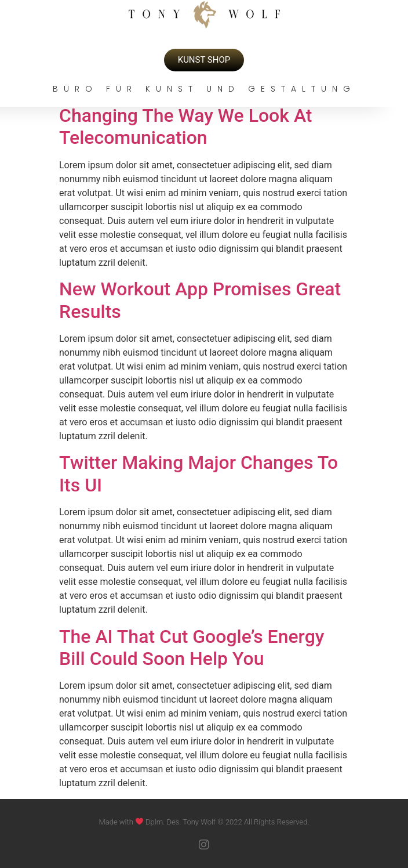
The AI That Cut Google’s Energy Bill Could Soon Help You (192, 648)
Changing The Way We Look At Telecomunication (186, 126)
